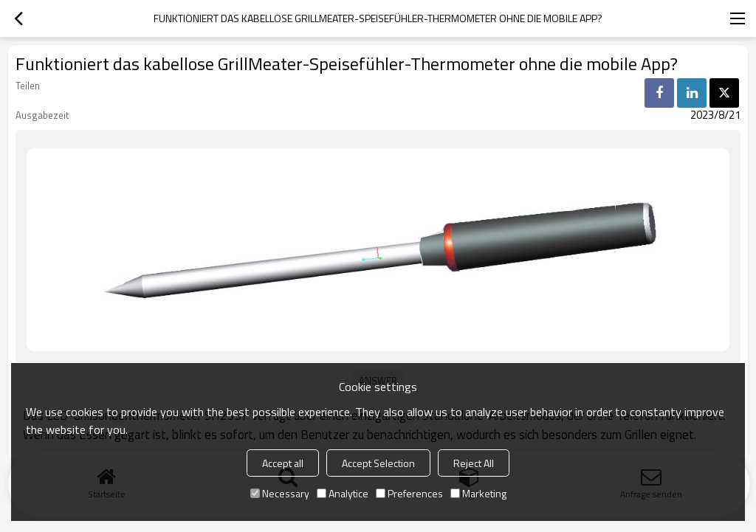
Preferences (409, 493)
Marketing (478, 493)
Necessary (280, 493)
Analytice (343, 493)
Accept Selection (378, 463)
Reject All (474, 463)
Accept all (283, 463)
